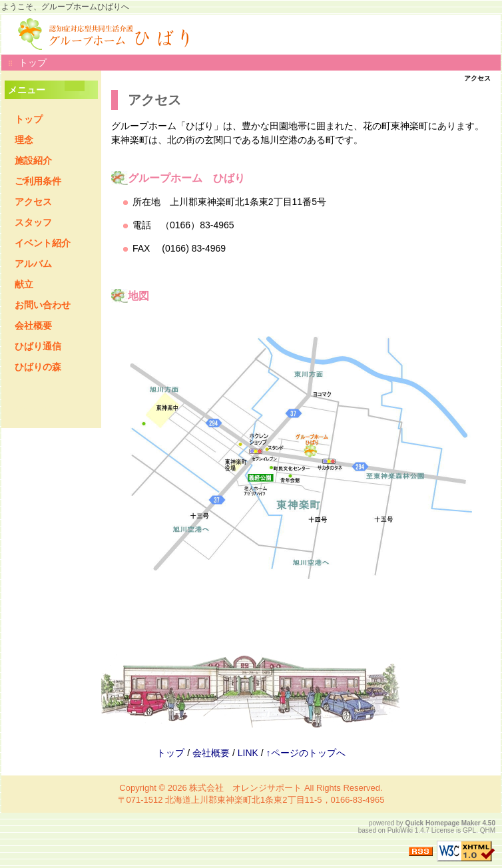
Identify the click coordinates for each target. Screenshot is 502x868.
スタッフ (33, 222)
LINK (248, 753)
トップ (33, 63)
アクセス (33, 202)
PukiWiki (400, 830)
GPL (469, 830)
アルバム (33, 264)
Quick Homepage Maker (442, 823)
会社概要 (33, 325)
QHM (488, 830)
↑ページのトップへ (306, 753)
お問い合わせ (43, 305)
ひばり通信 (38, 346)
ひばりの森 (38, 367)
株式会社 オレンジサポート (245, 788)
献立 (24, 284)
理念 (24, 140)
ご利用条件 (38, 181)
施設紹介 (33, 160)
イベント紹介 (43, 243)
